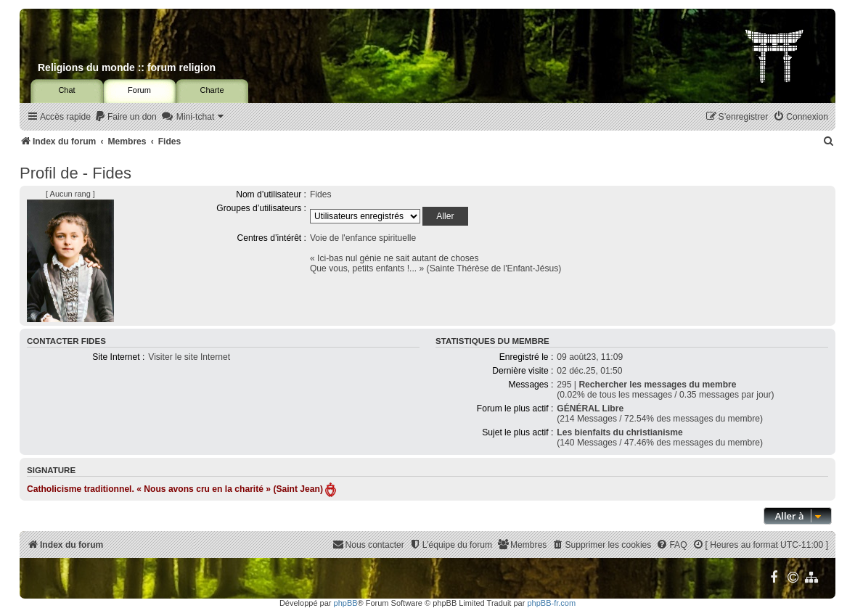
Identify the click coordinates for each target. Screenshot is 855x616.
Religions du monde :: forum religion (127, 67)
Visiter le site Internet (189, 357)
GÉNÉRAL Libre (590, 408)
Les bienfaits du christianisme (619, 432)
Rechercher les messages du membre (657, 385)
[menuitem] (126, 117)
